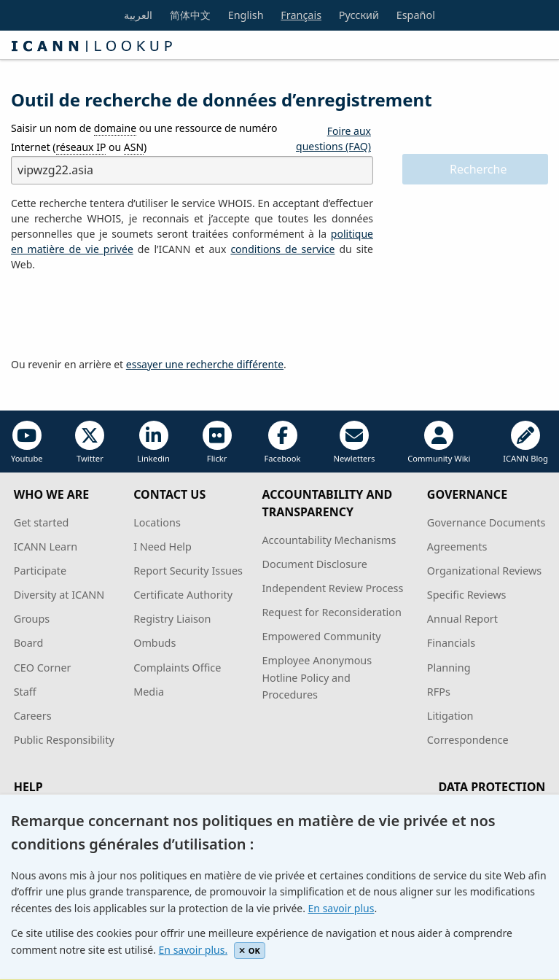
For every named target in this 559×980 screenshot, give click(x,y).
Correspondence (468, 740)
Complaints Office (177, 668)
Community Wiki (439, 442)
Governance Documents (486, 522)
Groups (32, 619)
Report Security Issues (188, 571)
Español (416, 15)
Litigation (450, 716)
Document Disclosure (314, 564)
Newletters (354, 442)
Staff (25, 692)
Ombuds (155, 643)
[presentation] (122, 315)
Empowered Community (321, 636)
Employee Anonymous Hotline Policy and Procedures (317, 677)
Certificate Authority (183, 595)
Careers (33, 716)
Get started (42, 522)
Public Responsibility (64, 740)
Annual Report (462, 619)
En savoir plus (341, 908)
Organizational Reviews (484, 571)
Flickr (217, 442)
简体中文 (190, 15)
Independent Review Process (332, 588)
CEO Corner (43, 668)
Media (149, 692)
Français (301, 15)
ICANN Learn (46, 547)
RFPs (439, 692)
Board (29, 643)
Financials (451, 643)
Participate (40, 571)
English (246, 15)
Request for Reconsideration (331, 612)
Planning (449, 668)
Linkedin (153, 442)
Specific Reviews (467, 595)
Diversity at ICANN (59, 595)
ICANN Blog (525, 442)
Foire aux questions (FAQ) (333, 139)
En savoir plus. (193, 950)
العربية (138, 15)
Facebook (282, 442)
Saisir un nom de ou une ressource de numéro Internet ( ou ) (144, 137)
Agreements (457, 547)
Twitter (90, 442)
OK (250, 950)
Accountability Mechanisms (329, 540)
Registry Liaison (172, 619)
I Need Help (163, 547)
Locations (157, 522)
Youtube (27, 442)
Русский (359, 15)
